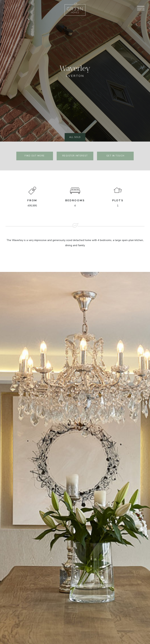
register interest (75, 156)
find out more (35, 156)
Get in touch (115, 156)
